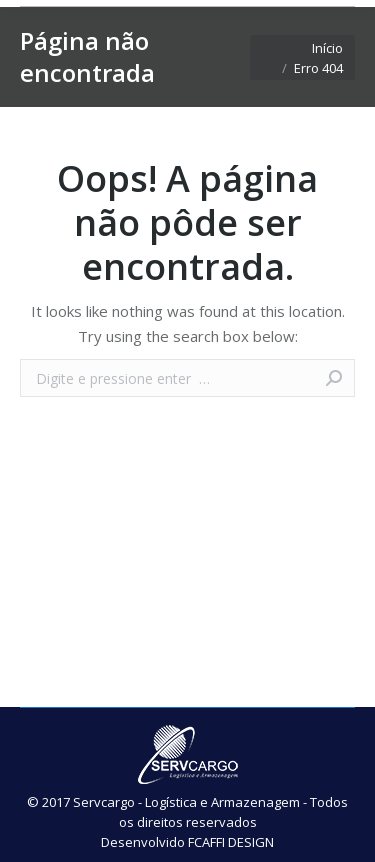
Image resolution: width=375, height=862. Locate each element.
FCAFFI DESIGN (231, 842)
